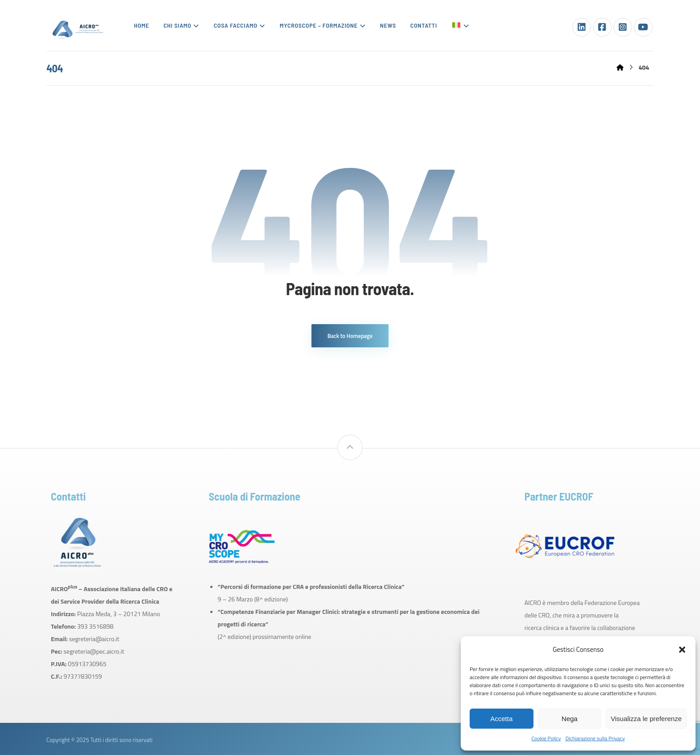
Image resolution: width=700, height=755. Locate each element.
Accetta (501, 719)
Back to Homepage (350, 336)
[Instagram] (623, 27)
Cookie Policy (546, 738)
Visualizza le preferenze (646, 719)
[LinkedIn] (582, 27)
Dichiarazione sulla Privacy (595, 738)
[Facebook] (602, 27)
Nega (570, 719)
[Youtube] (643, 27)
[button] (682, 650)
